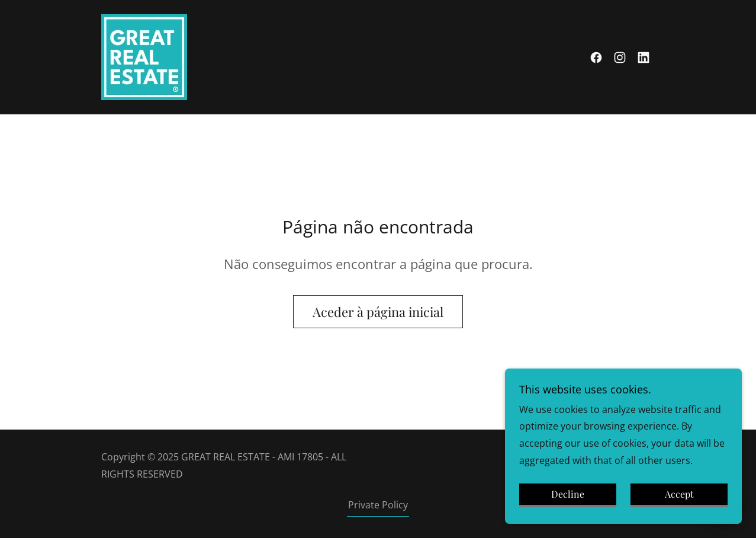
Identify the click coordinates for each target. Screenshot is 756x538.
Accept (679, 510)
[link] (144, 56)
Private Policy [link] (378, 505)
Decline (568, 510)
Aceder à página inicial (378, 312)
